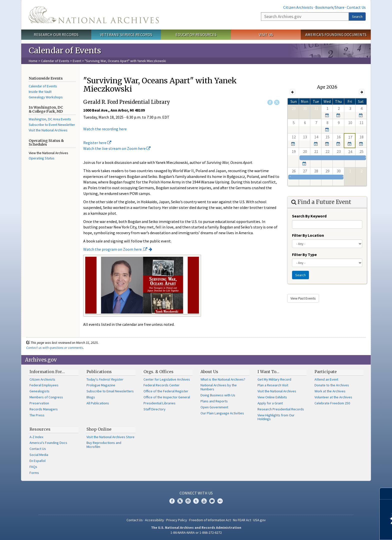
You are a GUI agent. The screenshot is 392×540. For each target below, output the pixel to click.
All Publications (98, 403)
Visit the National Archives (48, 130)
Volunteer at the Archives (333, 397)
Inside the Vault (40, 92)
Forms (34, 473)
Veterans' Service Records (126, 35)
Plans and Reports (214, 401)
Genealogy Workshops (46, 97)
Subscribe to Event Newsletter (52, 125)
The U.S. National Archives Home (94, 15)
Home (33, 61)
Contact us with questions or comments (55, 348)
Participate (326, 372)
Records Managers (44, 409)
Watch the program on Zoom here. (115, 249)
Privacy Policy (177, 520)
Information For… (47, 372)
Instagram (188, 501)
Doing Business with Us (218, 395)
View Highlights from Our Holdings (276, 417)
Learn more (347, 531)
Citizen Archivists (298, 7)
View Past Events (303, 298)
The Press (37, 415)
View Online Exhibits (272, 397)
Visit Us (266, 35)
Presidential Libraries (159, 403)
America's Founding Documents (336, 35)
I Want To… (268, 372)
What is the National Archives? (223, 379)
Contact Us (356, 7)
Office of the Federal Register (166, 391)
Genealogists (39, 391)
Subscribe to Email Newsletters (110, 391)
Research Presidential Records (281, 409)
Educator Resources (196, 35)
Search (357, 17)
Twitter (277, 102)
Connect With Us (196, 493)
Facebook (270, 102)
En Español (37, 461)
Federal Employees (44, 385)
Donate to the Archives (332, 385)
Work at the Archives (330, 391)
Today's (105, 379)
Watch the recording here (105, 129)
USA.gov (259, 520)
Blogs (91, 397)
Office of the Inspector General (167, 397)
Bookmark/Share (330, 7)
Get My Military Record (274, 379)
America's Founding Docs (48, 443)
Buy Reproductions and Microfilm (104, 445)
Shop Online (99, 429)
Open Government (214, 407)
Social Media (39, 455)
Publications (99, 372)
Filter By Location (308, 235)
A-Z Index (36, 437)
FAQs (33, 467)
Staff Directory (154, 409)
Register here (97, 143)
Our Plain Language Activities (222, 413)
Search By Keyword (309, 216)
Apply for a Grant (270, 403)
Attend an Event (326, 379)
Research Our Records (56, 35)
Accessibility (154, 520)
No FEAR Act (242, 520)
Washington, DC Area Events (50, 119)
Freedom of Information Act (210, 520)
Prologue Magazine (101, 385)
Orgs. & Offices (158, 372)
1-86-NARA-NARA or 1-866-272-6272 (196, 532)
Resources (40, 429)
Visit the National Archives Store (110, 437)
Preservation (39, 403)
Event (77, 61)
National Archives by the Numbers (219, 387)
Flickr (220, 501)
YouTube (204, 501)
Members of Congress (46, 397)
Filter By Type (304, 254)
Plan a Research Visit (273, 385)
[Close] (386, 494)
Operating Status (42, 158)
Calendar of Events (55, 61)
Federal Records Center (161, 385)
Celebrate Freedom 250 (332, 403)
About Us (209, 372)
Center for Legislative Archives (167, 379)
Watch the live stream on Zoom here (117, 148)
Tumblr (196, 501)
